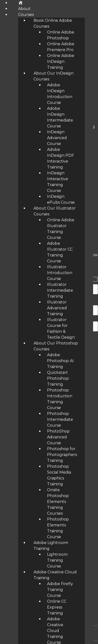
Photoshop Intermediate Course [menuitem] (60, 419)
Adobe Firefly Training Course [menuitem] (60, 590)
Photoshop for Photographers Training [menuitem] (62, 455)
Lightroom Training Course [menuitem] (57, 560)
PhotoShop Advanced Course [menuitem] (58, 437)
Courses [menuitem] (26, 15)
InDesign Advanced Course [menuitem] (57, 138)
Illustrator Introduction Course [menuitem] (60, 273)
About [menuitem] (24, 9)
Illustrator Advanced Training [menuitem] (57, 308)
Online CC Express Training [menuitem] (57, 607)
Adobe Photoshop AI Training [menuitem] (60, 361)
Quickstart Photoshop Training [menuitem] (58, 378)
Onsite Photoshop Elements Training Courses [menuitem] (58, 502)
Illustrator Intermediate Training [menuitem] (60, 290)
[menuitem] (20, 3)
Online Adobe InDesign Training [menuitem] (61, 61)
